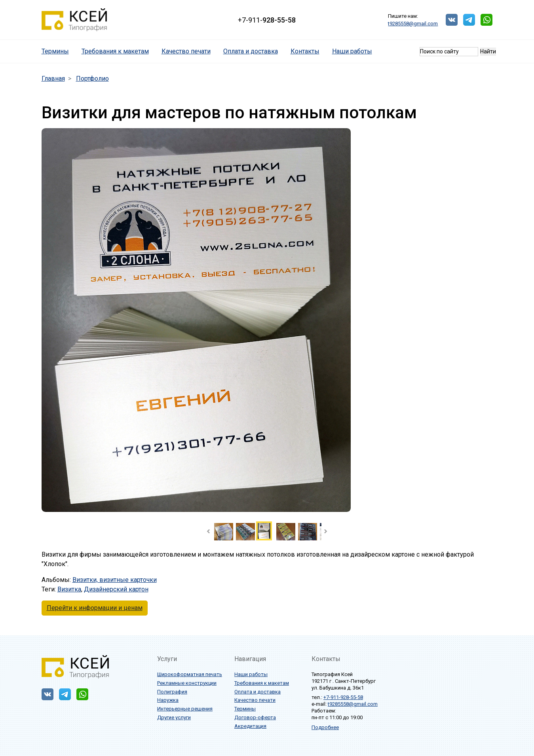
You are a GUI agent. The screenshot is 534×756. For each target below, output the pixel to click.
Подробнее (325, 727)
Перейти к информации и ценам (95, 608)
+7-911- (267, 20)
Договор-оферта (255, 717)
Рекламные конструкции (187, 683)
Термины (58, 51)
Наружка (168, 700)
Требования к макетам (115, 51)
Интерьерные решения (185, 709)
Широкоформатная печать (190, 674)
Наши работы (352, 51)
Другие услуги (174, 717)
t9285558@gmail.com (413, 24)
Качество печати (186, 51)
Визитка (69, 589)
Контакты (305, 51)
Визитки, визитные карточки (115, 580)
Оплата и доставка (251, 51)
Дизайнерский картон (116, 589)
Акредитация (250, 726)
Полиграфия (172, 692)
